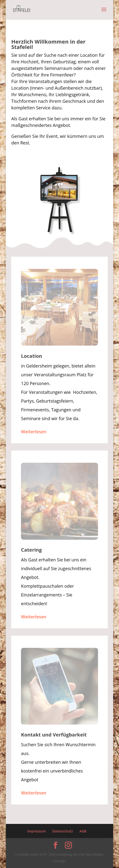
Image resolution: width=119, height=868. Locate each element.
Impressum (36, 831)
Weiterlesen (34, 432)
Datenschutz (63, 831)
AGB (83, 831)
